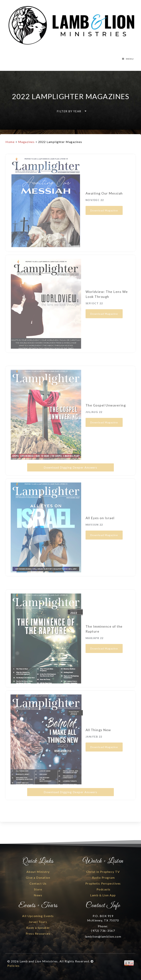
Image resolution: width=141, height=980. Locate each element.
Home (10, 142)
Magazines (26, 142)
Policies (13, 966)
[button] (70, 111)
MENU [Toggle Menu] (128, 59)
